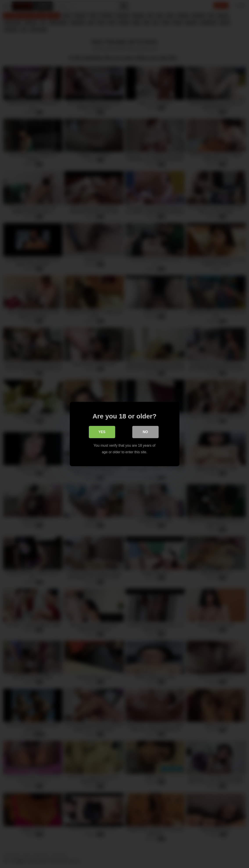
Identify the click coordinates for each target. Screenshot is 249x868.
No (145, 432)
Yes (102, 432)
